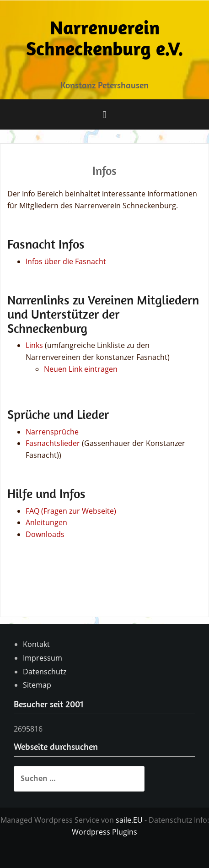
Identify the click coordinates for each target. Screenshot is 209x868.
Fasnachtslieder (53, 443)
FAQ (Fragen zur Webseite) (71, 511)
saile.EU (129, 820)
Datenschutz (45, 672)
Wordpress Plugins (104, 832)
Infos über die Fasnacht (66, 261)
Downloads (45, 534)
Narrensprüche (52, 432)
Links (34, 345)
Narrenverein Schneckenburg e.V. (105, 38)
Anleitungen (46, 522)
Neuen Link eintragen (81, 369)
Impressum (43, 658)
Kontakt (36, 644)
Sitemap (37, 685)
